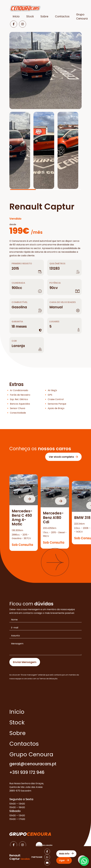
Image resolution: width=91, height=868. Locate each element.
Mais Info (66, 854)
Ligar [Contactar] (64, 860)
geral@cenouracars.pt (33, 764)
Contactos (62, 17)
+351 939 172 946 (27, 773)
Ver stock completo (63, 457)
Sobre (44, 17)
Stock (30, 17)
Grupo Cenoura (31, 754)
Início (16, 17)
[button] (55, 562)
